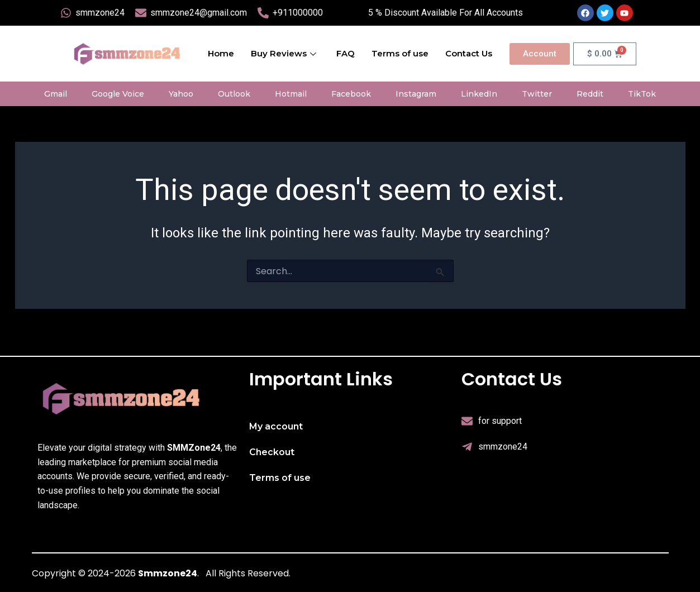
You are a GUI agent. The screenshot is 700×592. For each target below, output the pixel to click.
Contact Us (469, 53)
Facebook (351, 94)
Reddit (590, 94)
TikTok (642, 94)
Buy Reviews (284, 53)
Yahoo (181, 94)
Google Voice (118, 94)
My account (276, 426)
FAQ (346, 53)
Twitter (537, 94)
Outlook (234, 94)
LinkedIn (479, 94)
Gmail (56, 94)
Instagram (416, 94)
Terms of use (400, 53)
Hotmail (291, 94)
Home (221, 53)
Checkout (272, 452)
